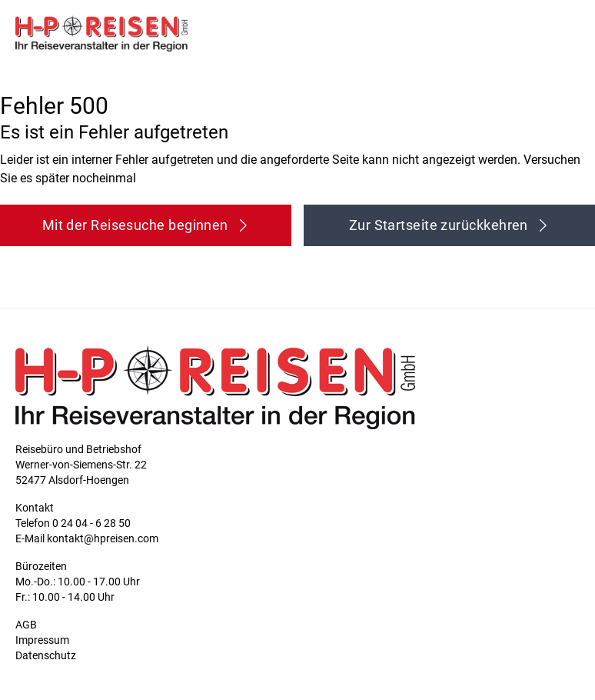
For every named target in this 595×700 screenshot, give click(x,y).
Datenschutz (46, 655)
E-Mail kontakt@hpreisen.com (87, 538)
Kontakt (35, 508)
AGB (26, 625)
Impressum (42, 640)
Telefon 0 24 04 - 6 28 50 (73, 523)
